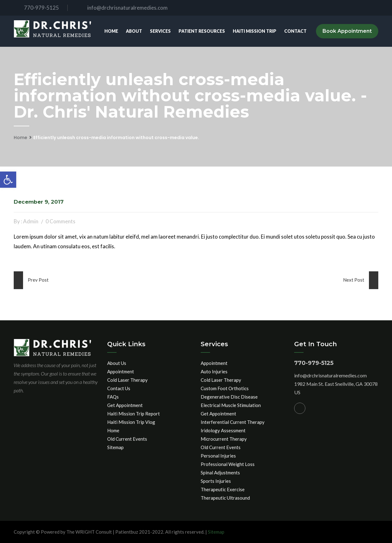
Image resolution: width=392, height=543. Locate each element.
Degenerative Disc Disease (229, 397)
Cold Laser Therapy (127, 380)
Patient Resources (202, 31)
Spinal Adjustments (220, 473)
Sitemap (115, 447)
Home (111, 31)
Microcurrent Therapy (224, 439)
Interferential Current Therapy (233, 422)
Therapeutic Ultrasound (225, 498)
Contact (295, 31)
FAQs (113, 397)
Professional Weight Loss (228, 464)
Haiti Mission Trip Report (134, 414)
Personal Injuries (218, 456)
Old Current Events (127, 439)
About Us (117, 363)
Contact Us (119, 388)
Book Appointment (347, 31)
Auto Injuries (214, 371)
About (134, 31)
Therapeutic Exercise (223, 489)
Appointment (121, 371)
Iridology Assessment (223, 430)
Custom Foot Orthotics (225, 388)
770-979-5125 (36, 8)
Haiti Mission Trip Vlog (131, 422)
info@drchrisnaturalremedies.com (122, 8)
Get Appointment (125, 405)
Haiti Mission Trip (255, 31)
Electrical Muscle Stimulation (231, 405)
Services (160, 31)
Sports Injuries (216, 481)
